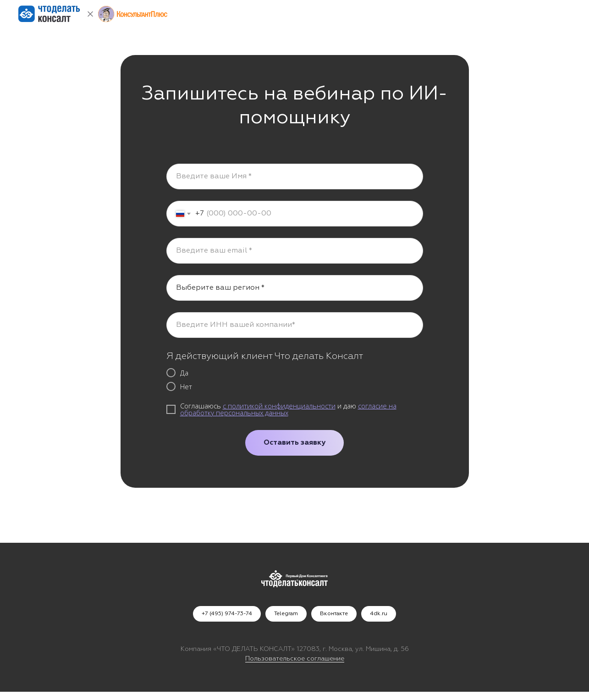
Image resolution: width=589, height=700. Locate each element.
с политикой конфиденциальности (279, 406)
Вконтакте (334, 614)
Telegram (286, 614)
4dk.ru (379, 614)
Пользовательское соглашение (295, 659)
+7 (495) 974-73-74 (227, 614)
